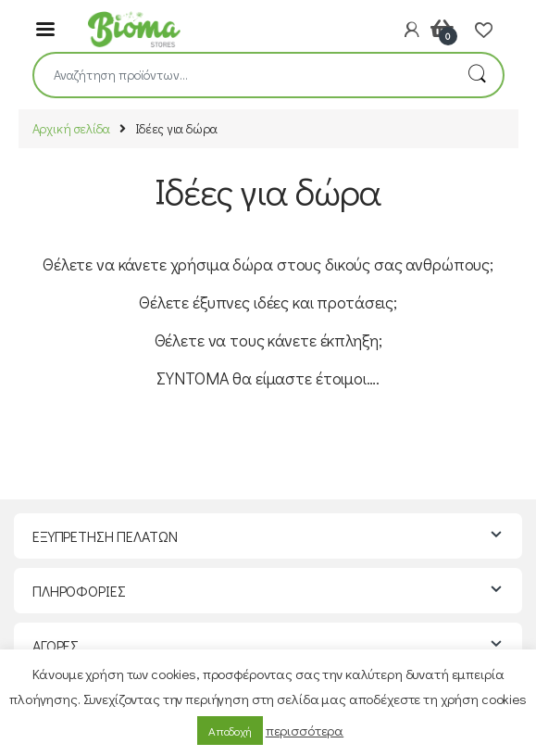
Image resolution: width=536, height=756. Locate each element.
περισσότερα (305, 730)
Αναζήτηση (477, 75)
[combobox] (243, 75)
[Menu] (45, 28)
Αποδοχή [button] (230, 731)
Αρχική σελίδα (71, 128)
